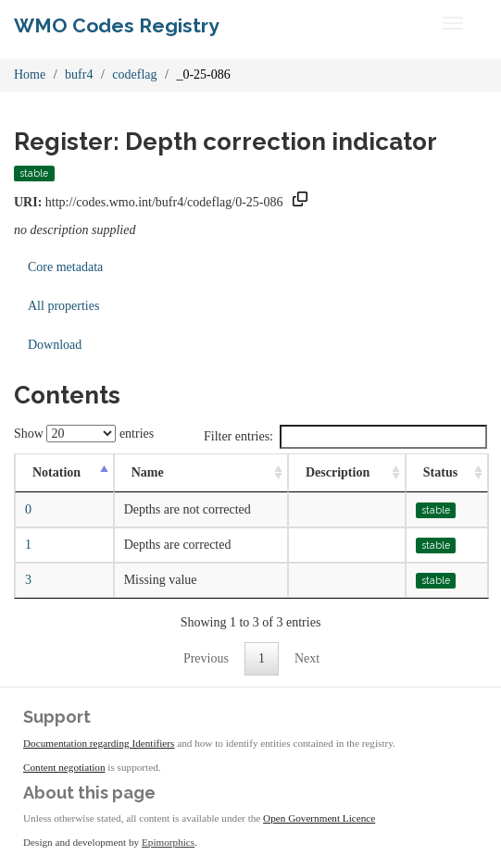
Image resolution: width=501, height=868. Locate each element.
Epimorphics (168, 842)
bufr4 (79, 74)
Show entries (84, 434)
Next (307, 658)
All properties (63, 306)
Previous (206, 658)
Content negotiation (64, 767)
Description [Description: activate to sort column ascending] (338, 472)
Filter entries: (345, 437)
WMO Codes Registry (117, 25)
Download (55, 345)
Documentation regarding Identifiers (99, 743)
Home (30, 74)
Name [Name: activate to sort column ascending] (148, 472)
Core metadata (65, 267)
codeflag (134, 74)
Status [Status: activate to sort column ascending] (440, 472)
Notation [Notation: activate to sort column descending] (56, 472)
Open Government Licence (319, 818)
